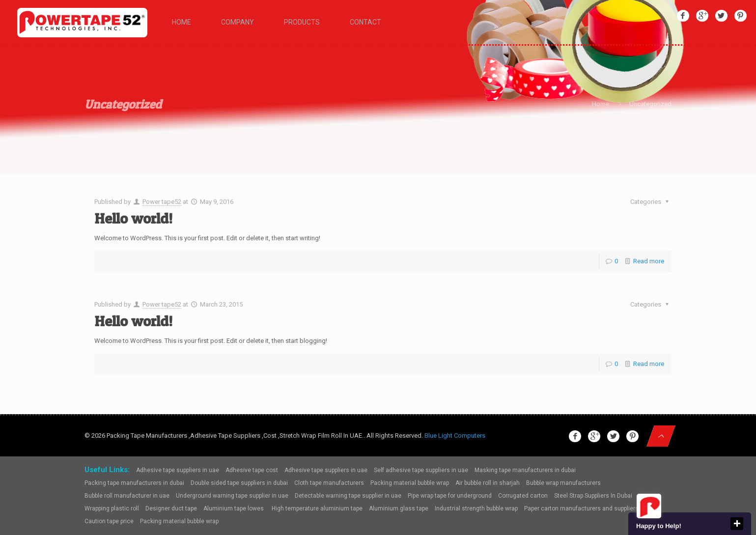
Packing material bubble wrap (410, 483)
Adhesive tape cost (252, 470)
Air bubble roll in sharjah (488, 483)
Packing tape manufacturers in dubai (134, 483)
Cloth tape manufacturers (329, 483)
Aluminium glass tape (399, 508)
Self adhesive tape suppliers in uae (421, 470)
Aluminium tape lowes (234, 508)
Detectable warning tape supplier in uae (348, 496)
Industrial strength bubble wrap (476, 508)
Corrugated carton (523, 496)
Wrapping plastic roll (112, 508)
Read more (649, 261)
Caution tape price (109, 521)
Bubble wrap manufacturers (563, 483)
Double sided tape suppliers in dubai (239, 483)
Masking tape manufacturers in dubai (525, 470)
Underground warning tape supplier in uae (232, 496)
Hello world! (133, 218)
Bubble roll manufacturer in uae (127, 496)
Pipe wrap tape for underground (450, 496)
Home (601, 104)
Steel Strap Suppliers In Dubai (593, 496)
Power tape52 (162, 202)
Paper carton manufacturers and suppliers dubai (589, 508)
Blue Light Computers (455, 436)
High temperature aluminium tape (317, 508)
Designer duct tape (171, 508)
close (737, 524)
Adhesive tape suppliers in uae (178, 470)
